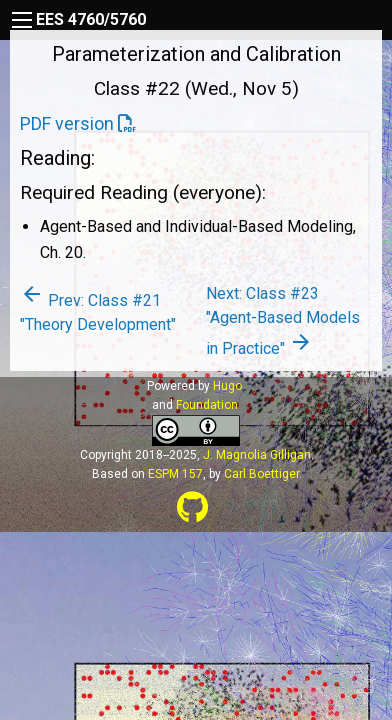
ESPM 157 (175, 474)
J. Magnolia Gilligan (257, 455)
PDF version (67, 123)
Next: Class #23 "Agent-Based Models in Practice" (283, 321)
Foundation (207, 405)
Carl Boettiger (261, 474)
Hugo (227, 386)
